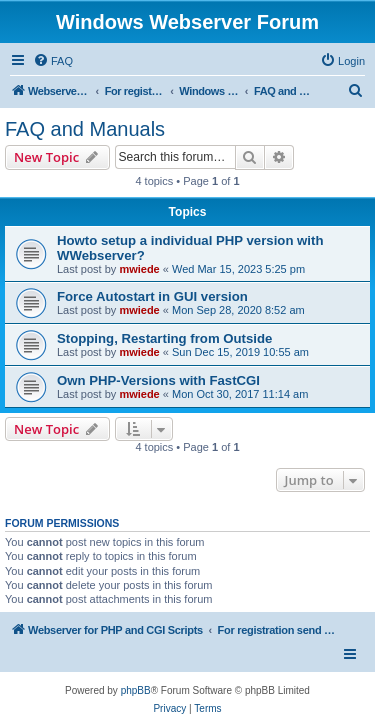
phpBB (136, 690)
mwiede (139, 269)
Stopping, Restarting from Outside (164, 338)
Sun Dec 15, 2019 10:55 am (240, 352)
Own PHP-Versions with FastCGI (158, 380)
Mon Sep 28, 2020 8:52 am (238, 310)
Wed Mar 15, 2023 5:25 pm (238, 269)
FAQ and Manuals (85, 129)
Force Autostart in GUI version (152, 296)
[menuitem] (53, 61)
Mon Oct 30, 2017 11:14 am (240, 394)
